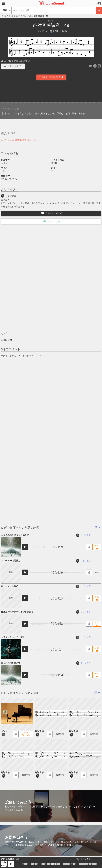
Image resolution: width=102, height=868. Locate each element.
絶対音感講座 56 (74, 773)
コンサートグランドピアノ (6, 731)
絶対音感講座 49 (10, 859)
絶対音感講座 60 (40, 732)
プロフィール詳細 (52, 213)
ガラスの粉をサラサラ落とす (15, 535)
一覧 (97, 527)
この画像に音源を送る (51, 77)
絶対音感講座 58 (6, 773)
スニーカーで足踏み (11, 561)
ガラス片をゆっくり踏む (13, 637)
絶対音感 (7, 340)
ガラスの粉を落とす (11, 663)
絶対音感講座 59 (74, 732)
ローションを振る (10, 586)
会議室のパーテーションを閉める (17, 612)
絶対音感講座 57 (40, 773)
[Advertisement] (51, 92)
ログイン (40, 355)
